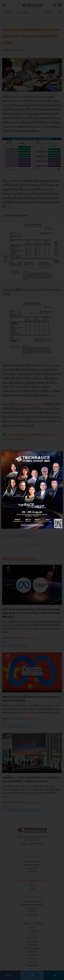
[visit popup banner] (32, 490)
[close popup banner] (59, 455)
